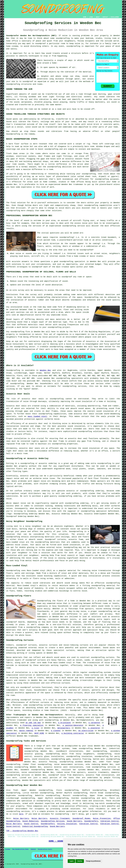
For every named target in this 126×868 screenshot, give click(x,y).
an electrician (86, 731)
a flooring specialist (32, 725)
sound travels (53, 53)
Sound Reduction (30, 821)
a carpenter (94, 723)
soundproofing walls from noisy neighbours (70, 754)
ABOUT (98, 17)
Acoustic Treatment (60, 818)
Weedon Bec (45, 370)
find (15, 790)
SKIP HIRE (39, 733)
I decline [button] (80, 861)
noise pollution (67, 806)
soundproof (28, 82)
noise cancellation (31, 772)
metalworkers (64, 728)
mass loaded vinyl (37, 416)
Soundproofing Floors (45, 849)
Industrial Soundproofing (35, 826)
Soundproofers (91, 821)
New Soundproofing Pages (20, 849)
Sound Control (31, 824)
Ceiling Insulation (67, 824)
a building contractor (73, 733)
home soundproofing (83, 749)
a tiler (36, 728)
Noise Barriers (21, 818)
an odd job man (33, 723)
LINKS (91, 17)
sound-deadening (112, 414)
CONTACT (105, 17)
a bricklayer (65, 723)
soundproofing (63, 38)
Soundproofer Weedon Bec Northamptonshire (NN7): (32, 36)
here (21, 814)
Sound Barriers (74, 821)
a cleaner (56, 731)
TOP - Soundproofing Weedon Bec (22, 831)
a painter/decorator (73, 725)
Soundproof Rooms (81, 818)
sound (87, 60)
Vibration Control (110, 821)
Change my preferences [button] (93, 861)
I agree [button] (71, 861)
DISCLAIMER (115, 17)
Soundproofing (13, 134)
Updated (33, 849)
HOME (85, 17)
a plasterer (94, 728)
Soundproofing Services (53, 821)
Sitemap (8, 849)
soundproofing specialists (70, 378)
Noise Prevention (102, 818)
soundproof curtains (30, 687)
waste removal (26, 731)
